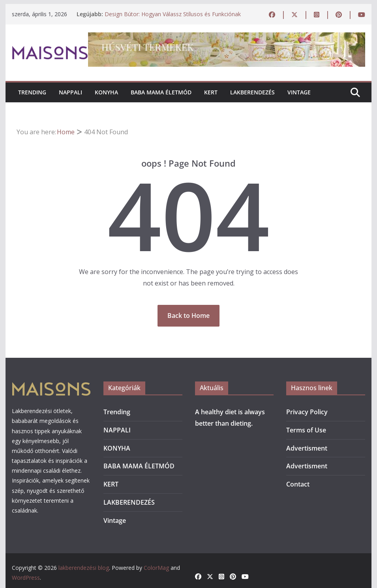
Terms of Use (306, 430)
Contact (298, 484)
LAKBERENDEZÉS (252, 92)
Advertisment (307, 448)
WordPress (26, 578)
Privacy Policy (307, 412)
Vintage (299, 92)
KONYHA (106, 92)
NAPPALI (70, 92)
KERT (211, 92)
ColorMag (156, 568)
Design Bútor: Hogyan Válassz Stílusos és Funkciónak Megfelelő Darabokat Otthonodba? (173, 18)
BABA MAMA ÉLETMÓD (161, 92)
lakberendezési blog (84, 568)
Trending (32, 92)
